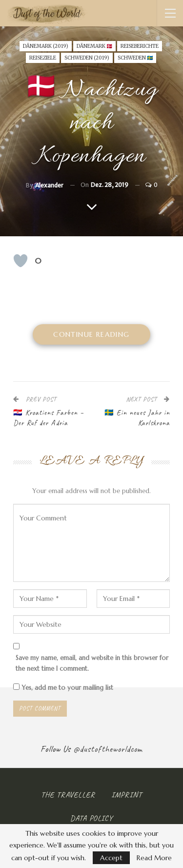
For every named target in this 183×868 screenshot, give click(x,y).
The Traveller (68, 795)
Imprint (127, 795)
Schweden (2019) (87, 58)
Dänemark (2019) (46, 46)
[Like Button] (20, 261)
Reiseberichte (140, 46)
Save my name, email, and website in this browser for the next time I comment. (92, 663)
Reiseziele (43, 58)
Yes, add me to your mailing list (63, 688)
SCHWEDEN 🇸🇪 (135, 58)
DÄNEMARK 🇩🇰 (94, 46)
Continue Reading (91, 334)
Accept (111, 858)
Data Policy (91, 818)
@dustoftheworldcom (108, 749)
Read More (154, 858)
